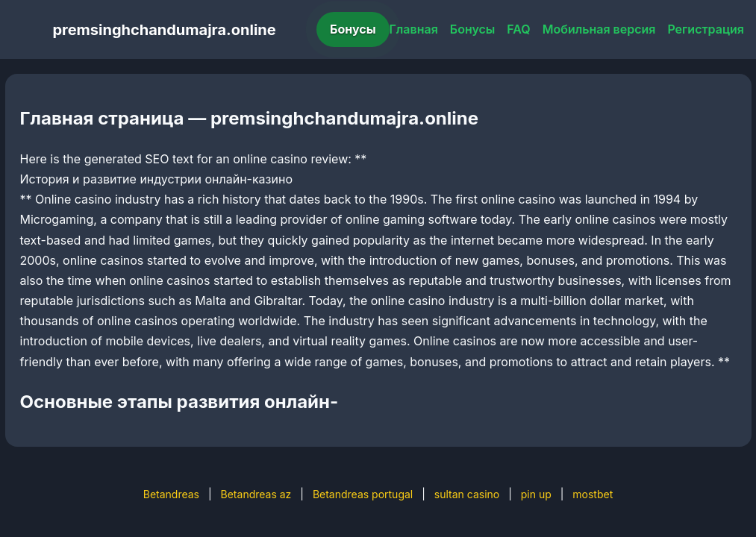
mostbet (593, 494)
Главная (414, 29)
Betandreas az (256, 494)
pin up (536, 494)
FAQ (518, 29)
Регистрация (706, 29)
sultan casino (467, 494)
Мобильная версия (599, 29)
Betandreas (171, 494)
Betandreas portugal (363, 494)
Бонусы (353, 29)
